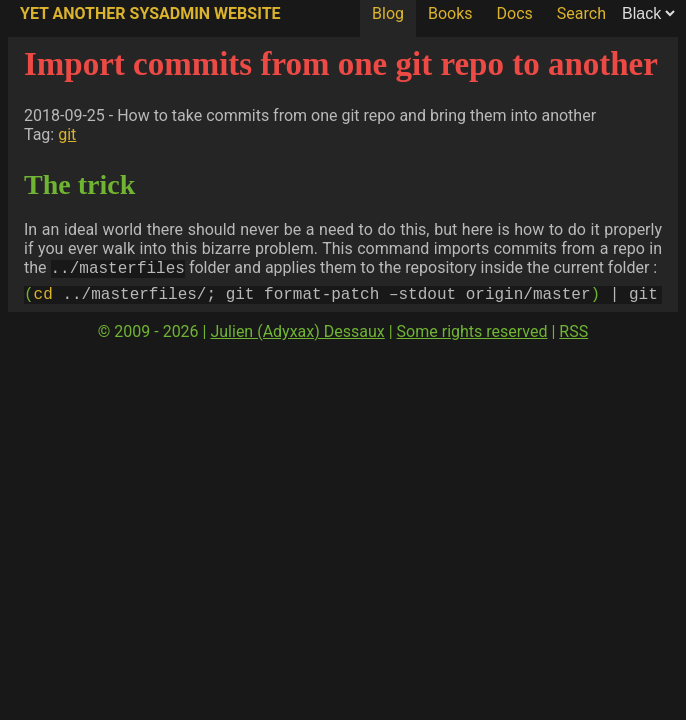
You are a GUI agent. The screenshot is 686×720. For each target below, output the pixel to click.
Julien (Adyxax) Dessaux (297, 337)
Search (581, 13)
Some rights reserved (472, 337)
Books (450, 13)
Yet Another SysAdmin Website (150, 13)
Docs (515, 13)
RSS (573, 337)
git (67, 134)
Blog (388, 13)
